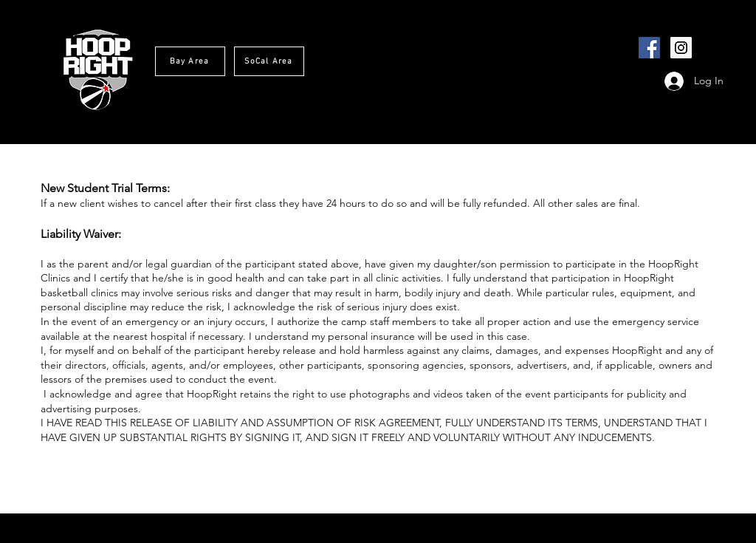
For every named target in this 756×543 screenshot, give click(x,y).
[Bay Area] (190, 61)
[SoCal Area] (269, 61)
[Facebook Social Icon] (649, 48)
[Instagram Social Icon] (681, 48)
